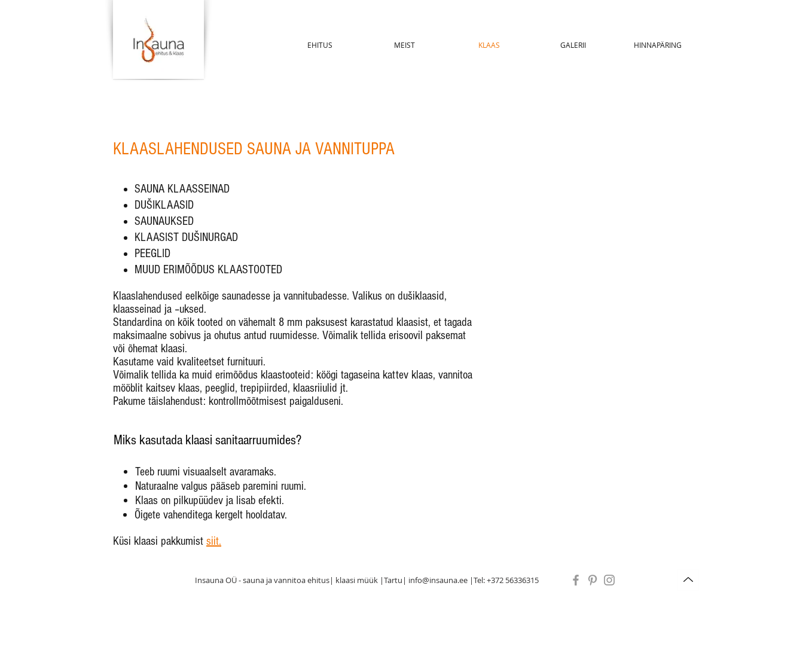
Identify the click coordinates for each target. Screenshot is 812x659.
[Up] (688, 580)
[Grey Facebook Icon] (576, 580)
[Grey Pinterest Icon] (593, 580)
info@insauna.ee (438, 580)
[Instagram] (609, 580)
